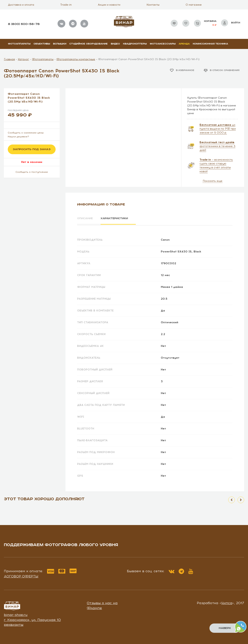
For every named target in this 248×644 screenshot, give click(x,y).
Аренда (184, 44)
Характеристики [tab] (117, 218)
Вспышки (60, 44)
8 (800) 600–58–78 (24, 24)
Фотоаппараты (19, 44)
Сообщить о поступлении (32, 172)
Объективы (42, 44)
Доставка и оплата (21, 5)
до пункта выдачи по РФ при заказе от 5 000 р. (218, 129)
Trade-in (66, 5)
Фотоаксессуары (163, 44)
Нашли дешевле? (18, 137)
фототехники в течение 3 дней (217, 146)
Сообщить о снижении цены (26, 133)
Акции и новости (109, 5)
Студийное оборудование (89, 44)
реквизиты (14, 624)
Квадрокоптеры (135, 44)
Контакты (153, 5)
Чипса (227, 602)
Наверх (225, 628)
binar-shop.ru (16, 614)
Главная (9, 59)
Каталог (23, 59)
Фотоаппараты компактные (76, 59)
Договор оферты (21, 576)
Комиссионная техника (210, 44)
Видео (115, 44)
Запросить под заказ (32, 149)
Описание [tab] (86, 218)
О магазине (194, 5)
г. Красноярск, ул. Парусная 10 (32, 619)
